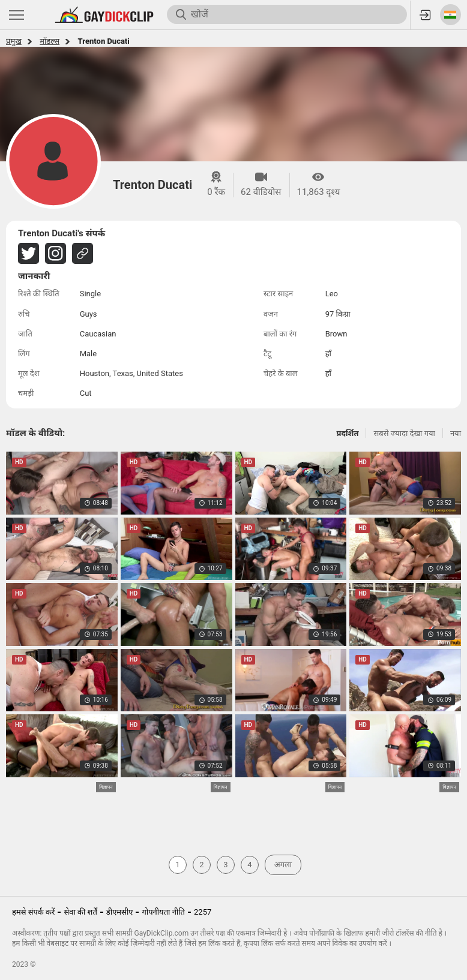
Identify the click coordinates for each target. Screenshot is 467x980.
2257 (203, 912)
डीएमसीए (120, 912)
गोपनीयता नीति (163, 912)
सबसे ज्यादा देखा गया (404, 433)
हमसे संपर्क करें (33, 912)
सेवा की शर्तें (80, 912)
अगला (283, 865)
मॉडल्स (50, 41)
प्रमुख (14, 41)
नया (456, 433)
